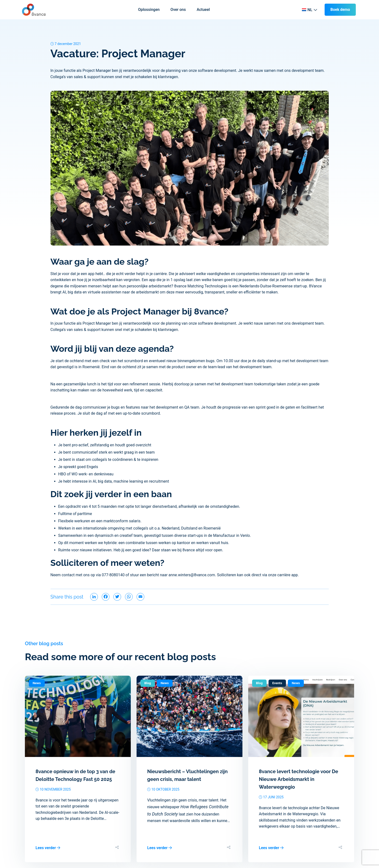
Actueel (203, 10)
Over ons (178, 10)
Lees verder (48, 848)
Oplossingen (149, 10)
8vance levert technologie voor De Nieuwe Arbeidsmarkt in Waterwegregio (299, 779)
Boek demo (340, 10)
